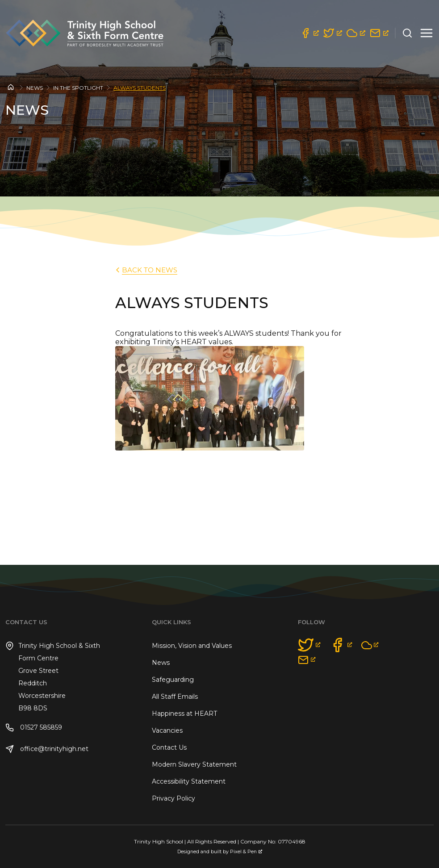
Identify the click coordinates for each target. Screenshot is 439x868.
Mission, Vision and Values (192, 646)
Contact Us (169, 747)
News (35, 88)
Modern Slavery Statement (194, 764)
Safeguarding (173, 680)
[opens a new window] (309, 33)
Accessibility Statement (189, 781)
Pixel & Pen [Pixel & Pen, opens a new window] (246, 852)
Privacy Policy (174, 798)
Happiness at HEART (184, 714)
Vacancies (167, 730)
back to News (145, 270)
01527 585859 (34, 728)
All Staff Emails (175, 697)
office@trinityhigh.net (47, 749)
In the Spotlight (78, 88)
